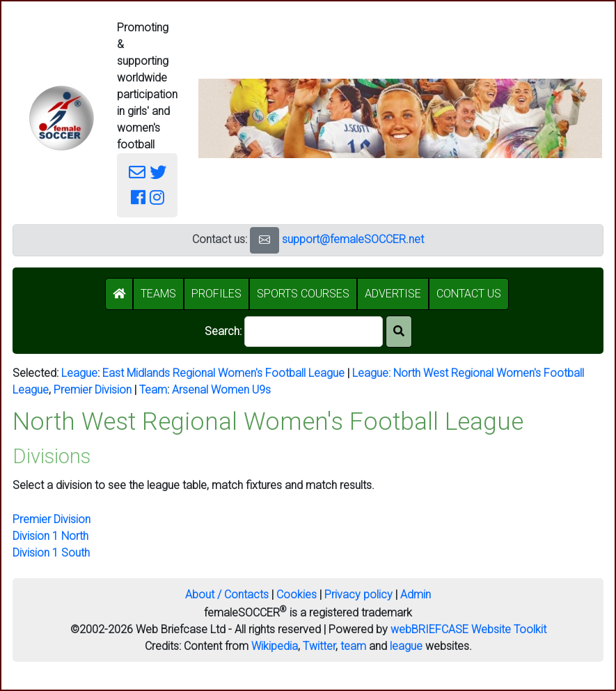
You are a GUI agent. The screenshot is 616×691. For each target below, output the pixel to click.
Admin (416, 595)
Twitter (319, 646)
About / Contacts (227, 595)
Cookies (297, 595)
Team (153, 390)
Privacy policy (358, 595)
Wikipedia (275, 646)
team (353, 646)
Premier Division (93, 390)
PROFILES (216, 294)
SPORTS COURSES (303, 294)
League (79, 373)
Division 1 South (51, 553)
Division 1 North (50, 536)
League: (373, 373)
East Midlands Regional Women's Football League (223, 373)
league (406, 646)
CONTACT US (469, 294)
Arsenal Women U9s (221, 390)
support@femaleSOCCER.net (353, 239)
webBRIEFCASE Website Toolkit (468, 629)
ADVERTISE (393, 294)
